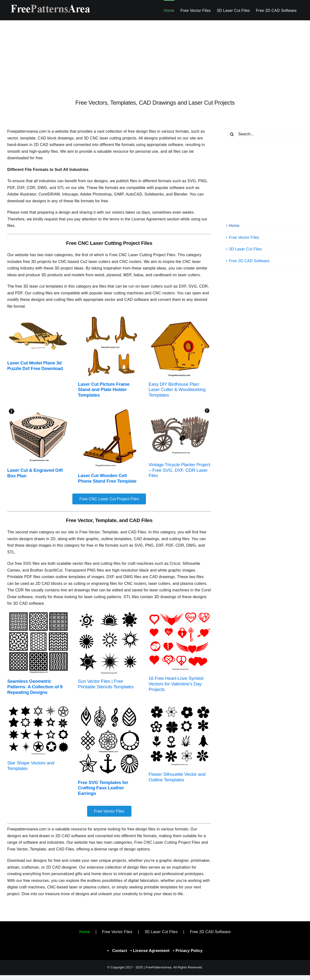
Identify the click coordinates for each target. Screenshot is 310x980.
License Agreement (151, 951)
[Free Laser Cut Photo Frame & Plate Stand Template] (109, 316)
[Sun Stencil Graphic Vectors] (109, 613)
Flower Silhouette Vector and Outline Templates (177, 777)
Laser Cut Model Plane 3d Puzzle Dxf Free (34, 366)
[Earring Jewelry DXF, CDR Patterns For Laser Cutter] (109, 707)
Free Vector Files (244, 237)
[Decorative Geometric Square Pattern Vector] (38, 613)
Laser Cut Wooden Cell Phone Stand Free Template (107, 478)
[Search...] (264, 134)
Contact (120, 951)
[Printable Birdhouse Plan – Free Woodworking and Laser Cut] (180, 316)
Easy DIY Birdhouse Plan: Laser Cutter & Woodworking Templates (177, 390)
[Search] (232, 134)
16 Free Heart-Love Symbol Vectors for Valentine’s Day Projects (176, 684)
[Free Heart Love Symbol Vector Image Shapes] (180, 613)
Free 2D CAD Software (249, 261)
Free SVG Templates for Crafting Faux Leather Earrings (103, 788)
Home (234, 226)
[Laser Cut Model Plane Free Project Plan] (38, 316)
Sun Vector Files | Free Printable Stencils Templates (106, 684)
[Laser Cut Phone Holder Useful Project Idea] (109, 409)
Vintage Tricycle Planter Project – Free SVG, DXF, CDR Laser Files (179, 470)
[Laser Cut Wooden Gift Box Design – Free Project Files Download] (38, 409)
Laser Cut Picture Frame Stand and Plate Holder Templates (104, 390)
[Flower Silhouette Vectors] (180, 707)
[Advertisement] (155, 56)
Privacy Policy (189, 951)
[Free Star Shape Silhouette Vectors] (38, 707)
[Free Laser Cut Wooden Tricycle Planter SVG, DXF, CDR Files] (180, 409)
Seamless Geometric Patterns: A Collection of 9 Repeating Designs (35, 687)
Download (51, 368)
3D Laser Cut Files (246, 249)
